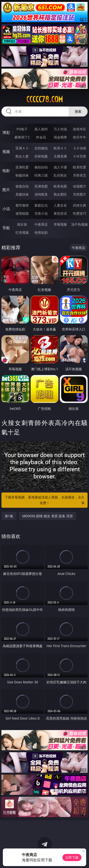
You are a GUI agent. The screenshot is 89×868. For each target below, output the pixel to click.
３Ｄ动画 (80, 148)
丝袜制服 (41, 156)
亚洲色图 (41, 186)
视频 (6, 152)
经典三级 (41, 175)
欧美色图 (60, 186)
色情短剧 (41, 232)
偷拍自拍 (41, 167)
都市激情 (22, 205)
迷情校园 (22, 213)
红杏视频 (22, 232)
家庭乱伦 (41, 205)
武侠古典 (80, 205)
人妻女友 (60, 205)
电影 (6, 171)
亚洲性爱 (22, 167)
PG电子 (22, 129)
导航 (6, 228)
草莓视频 (60, 224)
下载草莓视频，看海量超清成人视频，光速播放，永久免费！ (45, 500)
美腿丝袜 (22, 194)
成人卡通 (60, 167)
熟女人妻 (22, 156)
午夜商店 (41, 224)
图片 (6, 190)
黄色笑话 (60, 213)
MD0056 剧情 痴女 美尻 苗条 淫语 (48, 516)
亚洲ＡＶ (22, 148)
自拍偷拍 (41, 148)
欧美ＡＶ (60, 148)
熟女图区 (60, 194)
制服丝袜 (22, 175)
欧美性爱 (80, 167)
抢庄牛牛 (80, 137)
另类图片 (80, 194)
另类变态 (80, 175)
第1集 (9, 516)
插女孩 (22, 224)
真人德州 (41, 129)
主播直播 (60, 156)
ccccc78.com (45, 99)
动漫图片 (80, 186)
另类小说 (41, 213)
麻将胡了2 (22, 137)
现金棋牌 (60, 137)
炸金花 (41, 137)
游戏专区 (80, 129)
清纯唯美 (41, 194)
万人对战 (60, 129)
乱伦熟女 (60, 175)
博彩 (6, 132)
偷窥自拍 (22, 186)
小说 (6, 209)
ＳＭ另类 (80, 156)
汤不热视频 (80, 224)
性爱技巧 (80, 213)
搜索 (78, 111)
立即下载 (72, 857)
